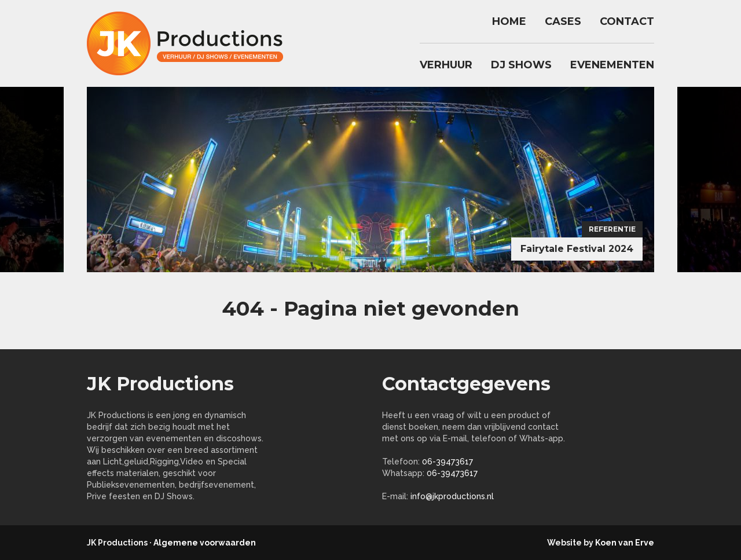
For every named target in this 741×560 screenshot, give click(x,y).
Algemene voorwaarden (205, 543)
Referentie (612, 229)
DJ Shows (521, 65)
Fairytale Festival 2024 (577, 249)
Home (509, 21)
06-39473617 (447, 462)
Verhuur (446, 65)
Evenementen (612, 65)
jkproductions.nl (191, 43)
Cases (563, 21)
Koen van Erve (625, 543)
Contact (627, 21)
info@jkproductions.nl (452, 496)
